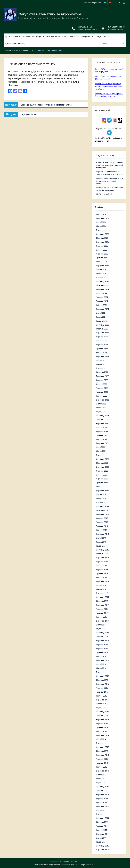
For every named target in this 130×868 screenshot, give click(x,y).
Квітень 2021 (102, 439)
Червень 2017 (102, 609)
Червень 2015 (102, 688)
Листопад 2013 (103, 747)
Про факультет (12, 37)
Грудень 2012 (102, 783)
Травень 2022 (102, 392)
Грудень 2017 (102, 593)
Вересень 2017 (103, 605)
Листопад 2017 (103, 597)
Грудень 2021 (102, 412)
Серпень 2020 (102, 471)
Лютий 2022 (101, 404)
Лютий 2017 (101, 625)
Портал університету (92, 3)
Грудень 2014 (102, 708)
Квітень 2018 (102, 577)
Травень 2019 (102, 526)
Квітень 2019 (102, 530)
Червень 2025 (102, 254)
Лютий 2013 (101, 775)
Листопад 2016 (103, 633)
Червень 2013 (102, 759)
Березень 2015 (103, 700)
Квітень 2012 (102, 802)
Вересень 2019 (103, 514)
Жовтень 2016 (102, 637)
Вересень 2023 (103, 333)
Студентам (86, 37)
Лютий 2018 (101, 585)
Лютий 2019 (101, 538)
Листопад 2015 (103, 676)
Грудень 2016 (102, 629)
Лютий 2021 (101, 447)
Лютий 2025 (101, 270)
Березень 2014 (103, 735)
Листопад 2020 (103, 459)
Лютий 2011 (101, 838)
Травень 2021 (102, 435)
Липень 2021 (102, 428)
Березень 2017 (103, 621)
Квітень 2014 (102, 731)
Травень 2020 (102, 483)
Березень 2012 (103, 806)
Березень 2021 (103, 443)
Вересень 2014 (103, 720)
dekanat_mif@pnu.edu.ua (87, 30)
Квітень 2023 (102, 353)
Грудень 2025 (102, 230)
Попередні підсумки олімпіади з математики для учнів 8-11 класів (109, 181)
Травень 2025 (102, 258)
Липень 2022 (102, 384)
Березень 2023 (103, 356)
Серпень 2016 (102, 645)
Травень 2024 (102, 301)
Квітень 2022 (102, 396)
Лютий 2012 (101, 810)
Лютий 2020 (101, 495)
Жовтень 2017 (102, 601)
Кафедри (27, 37)
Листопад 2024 (103, 281)
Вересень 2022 (103, 376)
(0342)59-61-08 (85, 27)
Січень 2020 (101, 499)
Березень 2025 (103, 266)
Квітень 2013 (102, 767)
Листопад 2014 (103, 712)
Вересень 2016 (103, 641)
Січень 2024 (101, 317)
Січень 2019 (101, 542)
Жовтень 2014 (102, 716)
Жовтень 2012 (102, 791)
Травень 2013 (102, 763)
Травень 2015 (102, 692)
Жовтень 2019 (102, 510)
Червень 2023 (102, 345)
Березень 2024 (103, 309)
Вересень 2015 (103, 684)
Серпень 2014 (102, 724)
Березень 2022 (103, 400)
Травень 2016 (102, 652)
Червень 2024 (102, 297)
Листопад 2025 (103, 234)
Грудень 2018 (102, 546)
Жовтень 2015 (102, 680)
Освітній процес (50, 37)
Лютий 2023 (101, 360)
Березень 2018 (103, 581)
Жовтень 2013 (102, 751)
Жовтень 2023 (102, 329)
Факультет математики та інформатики (50, 14)
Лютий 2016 (101, 664)
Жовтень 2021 (102, 420)
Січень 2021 (101, 451)
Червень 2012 (102, 798)
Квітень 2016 (102, 656)
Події (38, 37)
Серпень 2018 (102, 562)
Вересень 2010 (103, 850)
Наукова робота (69, 37)
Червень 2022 (102, 388)
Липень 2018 (102, 566)
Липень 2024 (102, 293)
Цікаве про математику (15, 44)
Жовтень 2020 (102, 463)
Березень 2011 (103, 834)
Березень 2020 (103, 491)
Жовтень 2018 (102, 554)
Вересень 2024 (103, 289)
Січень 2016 (101, 668)
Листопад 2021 (103, 416)
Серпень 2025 (102, 246)
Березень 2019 (103, 534)
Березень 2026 (103, 218)
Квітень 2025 (102, 262)
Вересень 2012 (103, 795)
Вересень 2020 (103, 467)
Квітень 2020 (102, 487)
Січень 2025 (101, 274)
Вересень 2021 (103, 424)
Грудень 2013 (102, 743)
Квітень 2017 (102, 617)
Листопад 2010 (103, 846)
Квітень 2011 (102, 830)
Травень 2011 (102, 826)
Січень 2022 (101, 408)
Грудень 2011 (102, 814)
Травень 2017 (102, 613)
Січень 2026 (101, 226)
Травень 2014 (102, 727)
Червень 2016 (102, 649)
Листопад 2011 (103, 818)
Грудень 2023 (102, 321)
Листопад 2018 (103, 550)
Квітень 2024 (102, 305)
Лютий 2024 (101, 313)
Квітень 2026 (102, 214)
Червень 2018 (102, 570)
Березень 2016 (103, 660)
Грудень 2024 (102, 278)
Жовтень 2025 (102, 238)
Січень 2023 (101, 364)
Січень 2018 (101, 589)
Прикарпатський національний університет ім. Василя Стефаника (62, 865)
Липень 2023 (102, 341)
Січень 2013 (101, 779)
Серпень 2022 (102, 380)
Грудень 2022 (102, 368)
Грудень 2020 (102, 455)
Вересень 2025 (103, 242)
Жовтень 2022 (102, 372)
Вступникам (101, 37)
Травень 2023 (102, 349)
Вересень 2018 (103, 558)
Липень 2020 (102, 475)
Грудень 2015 (102, 672)
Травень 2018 (102, 574)
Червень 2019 (102, 522)
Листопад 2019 (103, 506)
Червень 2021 (102, 431)
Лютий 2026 (101, 222)
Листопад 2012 (103, 787)
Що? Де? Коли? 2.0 (104, 194)
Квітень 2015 (102, 696)
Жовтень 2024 (102, 285)
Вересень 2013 (103, 755)
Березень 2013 (103, 771)
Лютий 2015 (101, 704)
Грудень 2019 (102, 502)
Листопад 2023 (103, 325)
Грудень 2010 (102, 842)
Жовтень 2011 (102, 822)
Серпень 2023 (102, 337)
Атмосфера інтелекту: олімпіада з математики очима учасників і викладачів (110, 165)
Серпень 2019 (102, 518)
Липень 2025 (102, 250)
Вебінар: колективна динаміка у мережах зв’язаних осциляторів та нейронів (108, 86)
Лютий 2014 (101, 739)
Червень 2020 (102, 479)
